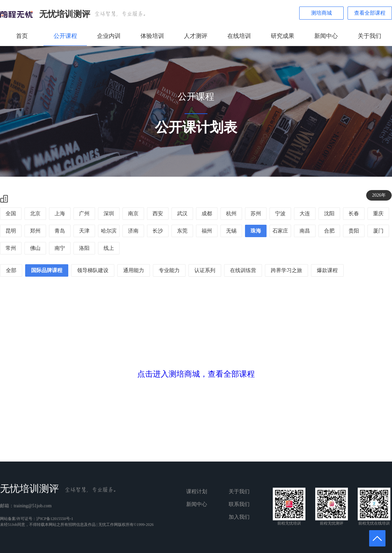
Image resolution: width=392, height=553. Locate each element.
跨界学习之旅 (286, 270)
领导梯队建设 (93, 270)
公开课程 (65, 36)
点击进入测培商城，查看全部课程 (196, 374)
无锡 (231, 231)
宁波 (280, 213)
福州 (207, 231)
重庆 (378, 213)
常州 (11, 248)
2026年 (379, 195)
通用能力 (134, 270)
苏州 (256, 213)
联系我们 (239, 504)
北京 (35, 213)
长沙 (158, 231)
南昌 (305, 231)
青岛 (60, 231)
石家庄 (280, 231)
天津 (84, 231)
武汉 (182, 213)
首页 (22, 36)
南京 (133, 213)
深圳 (109, 213)
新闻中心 (326, 36)
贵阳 (354, 231)
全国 (11, 213)
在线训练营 (243, 270)
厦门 (378, 231)
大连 (305, 213)
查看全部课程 (370, 13)
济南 (133, 231)
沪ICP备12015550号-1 (55, 519)
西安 (158, 213)
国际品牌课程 (47, 270)
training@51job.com (33, 506)
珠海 (256, 231)
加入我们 (239, 517)
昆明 (11, 231)
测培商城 (321, 13)
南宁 (60, 248)
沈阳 (329, 213)
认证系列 (205, 270)
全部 (11, 270)
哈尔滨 (109, 231)
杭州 (231, 213)
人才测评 (196, 36)
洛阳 (84, 248)
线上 (109, 248)
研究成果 (283, 36)
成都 (207, 213)
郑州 (35, 231)
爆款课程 (327, 270)
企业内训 (109, 36)
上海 (60, 213)
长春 (354, 213)
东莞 (182, 231)
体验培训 (152, 36)
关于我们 (369, 36)
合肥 (329, 231)
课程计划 (197, 491)
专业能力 (169, 270)
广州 (84, 213)
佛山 (35, 248)
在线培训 (239, 36)
